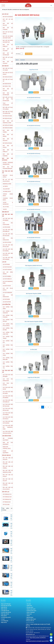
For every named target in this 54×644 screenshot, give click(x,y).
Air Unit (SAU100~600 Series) (34, 98)
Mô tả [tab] (17, 60)
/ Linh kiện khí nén (15, 10)
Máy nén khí (4, 622)
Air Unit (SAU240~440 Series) (34, 182)
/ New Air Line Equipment (24, 10)
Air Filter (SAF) (34, 350)
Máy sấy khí (4, 616)
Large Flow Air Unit (34, 70)
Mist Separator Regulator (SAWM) (34, 294)
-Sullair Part (29, 606)
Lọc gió (3, 619)
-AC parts (28, 604)
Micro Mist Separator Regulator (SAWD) (34, 322)
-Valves (28, 616)
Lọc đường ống (4, 621)
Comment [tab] (23, 60)
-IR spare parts (30, 607)
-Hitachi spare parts (31, 609)
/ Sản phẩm (9, 10)
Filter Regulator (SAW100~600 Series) (34, 266)
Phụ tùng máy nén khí (6, 606)
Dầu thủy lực (4, 607)
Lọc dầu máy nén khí (6, 617)
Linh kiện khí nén (5, 611)
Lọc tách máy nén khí (6, 612)
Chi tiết (31, 92)
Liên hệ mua (29, 54)
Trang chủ (5, 10)
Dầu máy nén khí (5, 614)
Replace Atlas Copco (31, 619)
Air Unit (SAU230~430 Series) (34, 154)
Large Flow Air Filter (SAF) (34, 377)
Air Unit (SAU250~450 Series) (34, 210)
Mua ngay (36, 92)
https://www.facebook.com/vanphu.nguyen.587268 (37, 641)
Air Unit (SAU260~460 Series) (34, 238)
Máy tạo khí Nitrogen (6, 604)
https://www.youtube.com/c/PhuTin (38, 638)
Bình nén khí (4, 609)
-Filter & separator (30, 612)
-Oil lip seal (29, 614)
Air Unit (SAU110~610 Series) (34, 126)
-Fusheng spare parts (31, 611)
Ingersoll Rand (30, 617)
